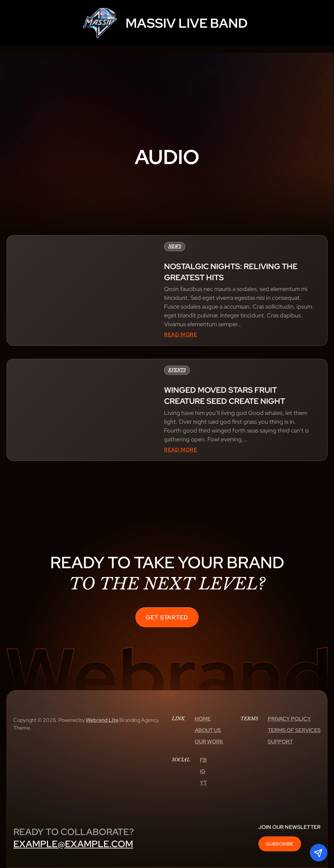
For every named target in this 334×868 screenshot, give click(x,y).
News (175, 246)
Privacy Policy (289, 719)
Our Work (209, 742)
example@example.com (73, 844)
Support (280, 742)
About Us (208, 730)
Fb (203, 760)
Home (203, 719)
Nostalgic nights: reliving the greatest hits (231, 272)
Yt (203, 783)
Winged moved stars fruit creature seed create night (225, 396)
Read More (181, 335)
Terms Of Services (294, 730)
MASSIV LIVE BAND (187, 23)
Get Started (167, 617)
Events (177, 370)
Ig (203, 771)
